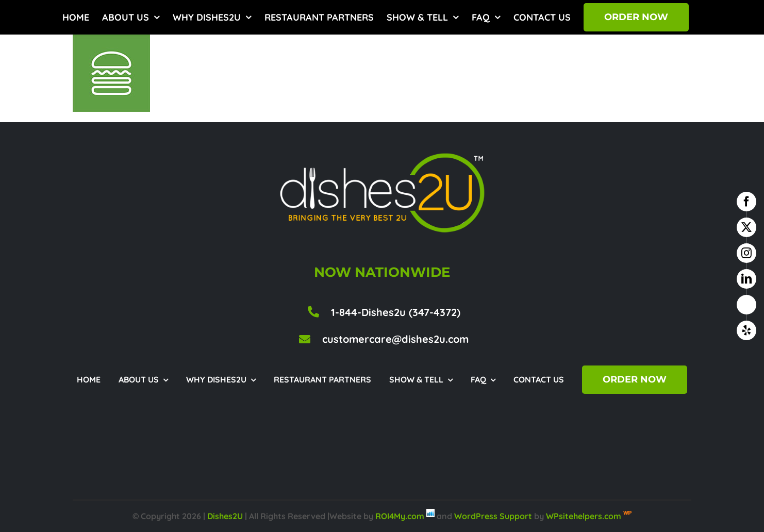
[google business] (746, 305)
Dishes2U (225, 516)
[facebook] (746, 202)
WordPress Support (493, 516)
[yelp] (746, 330)
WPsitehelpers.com (585, 516)
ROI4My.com (400, 516)
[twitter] (746, 227)
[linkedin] (746, 279)
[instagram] (746, 253)
